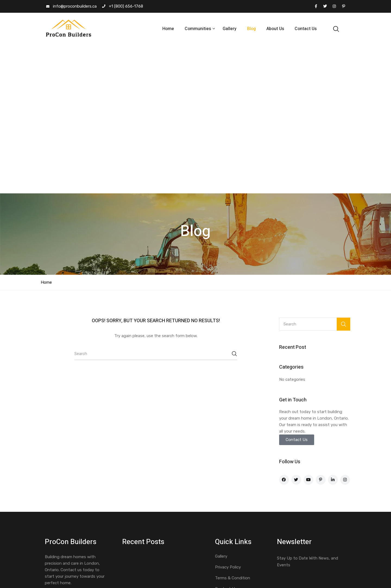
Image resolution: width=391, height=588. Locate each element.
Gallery (230, 29)
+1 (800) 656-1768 (126, 6)
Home (168, 29)
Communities (198, 29)
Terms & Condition (233, 429)
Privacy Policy (228, 418)
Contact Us (306, 29)
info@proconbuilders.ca (75, 6)
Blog (251, 29)
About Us (275, 29)
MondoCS (154, 565)
